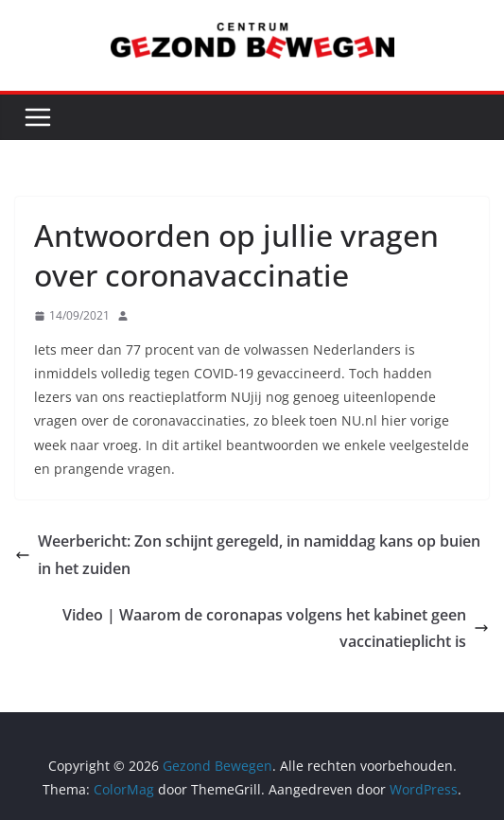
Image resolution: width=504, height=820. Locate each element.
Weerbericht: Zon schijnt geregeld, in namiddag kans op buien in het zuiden (248, 555)
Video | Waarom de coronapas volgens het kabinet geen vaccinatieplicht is (276, 628)
